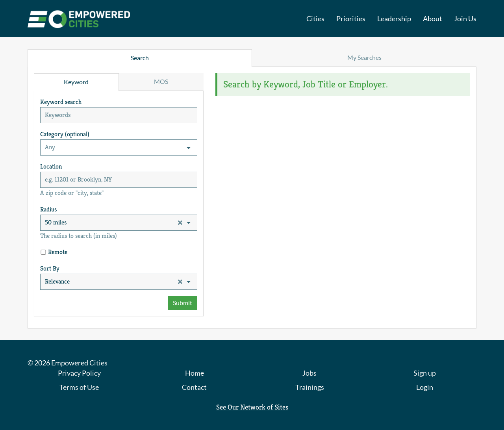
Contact (194, 387)
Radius (48, 209)
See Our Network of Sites (252, 407)
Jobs (309, 373)
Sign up (425, 373)
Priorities (351, 19)
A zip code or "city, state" (72, 193)
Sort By (50, 268)
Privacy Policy (79, 373)
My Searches (364, 57)
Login (425, 387)
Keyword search (61, 102)
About (433, 19)
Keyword (76, 82)
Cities (315, 19)
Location (51, 166)
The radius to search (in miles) (79, 236)
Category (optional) (65, 134)
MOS (161, 81)
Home (195, 373)
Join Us (465, 19)
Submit (183, 303)
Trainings (310, 387)
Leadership (394, 19)
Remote (58, 252)
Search (140, 58)
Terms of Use (79, 387)
